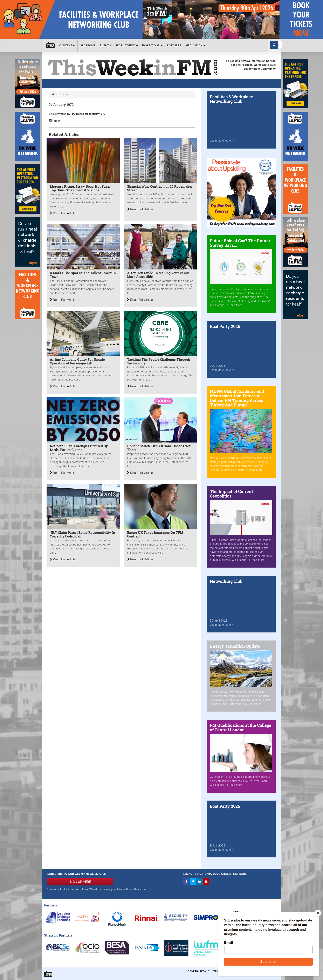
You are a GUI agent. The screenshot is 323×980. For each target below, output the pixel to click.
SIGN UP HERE (80, 882)
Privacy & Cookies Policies (258, 971)
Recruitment (127, 46)
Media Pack (195, 46)
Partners (174, 46)
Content (67, 46)
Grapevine (88, 46)
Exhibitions (152, 46)
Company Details (198, 971)
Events (105, 46)
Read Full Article (63, 213)
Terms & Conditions (225, 971)
